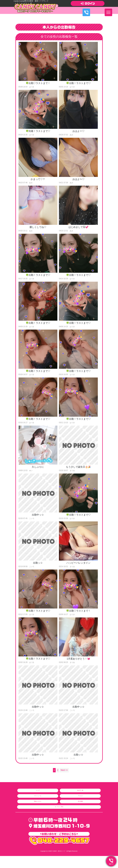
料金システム (38, 801)
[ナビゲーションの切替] (108, 12)
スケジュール (38, 796)
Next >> (64, 770)
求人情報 (80, 801)
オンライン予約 (59, 807)
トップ (38, 790)
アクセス (80, 796)
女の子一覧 (80, 790)
